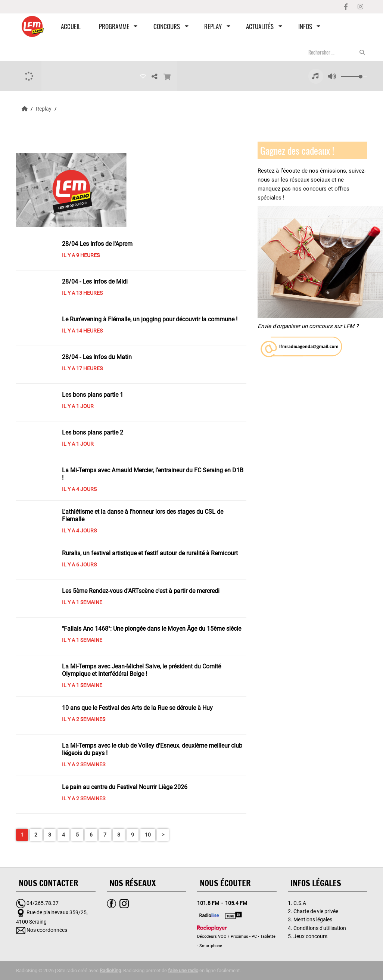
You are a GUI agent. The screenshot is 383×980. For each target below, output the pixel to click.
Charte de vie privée (316, 911)
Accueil (71, 26)
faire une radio (183, 970)
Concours (167, 26)
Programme (114, 26)
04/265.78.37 (43, 903)
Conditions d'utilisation (320, 928)
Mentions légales (313, 919)
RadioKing (110, 970)
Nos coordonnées (47, 930)
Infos (305, 26)
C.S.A (300, 903)
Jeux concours (310, 936)
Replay (213, 26)
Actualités (260, 26)
